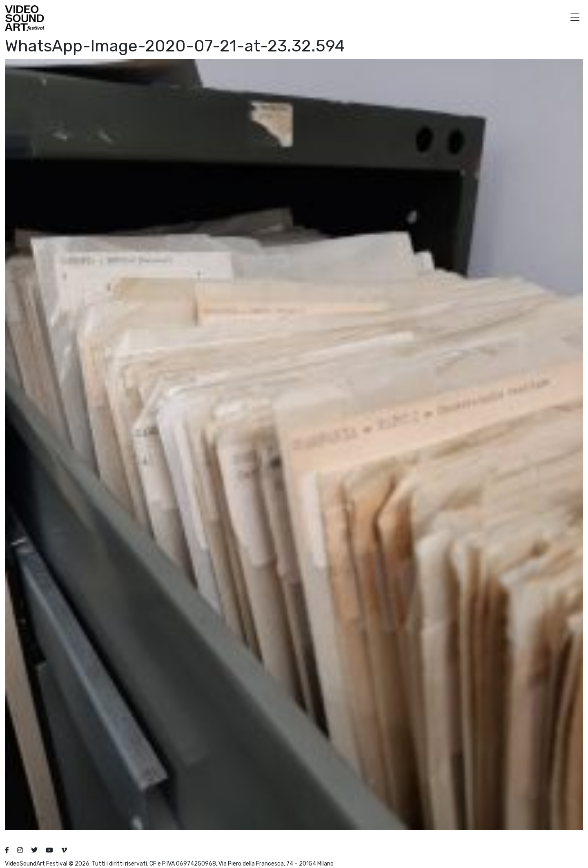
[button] (575, 18)
